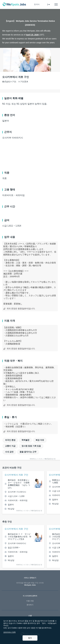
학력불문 (26, 440)
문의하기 (30, 605)
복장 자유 (40, 440)
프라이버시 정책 (9, 632)
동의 (30, 638)
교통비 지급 (10, 446)
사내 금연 (9, 452)
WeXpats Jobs (30, 584)
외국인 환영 (10, 440)
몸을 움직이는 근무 (28, 452)
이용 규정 (30, 601)
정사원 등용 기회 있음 (31, 446)
